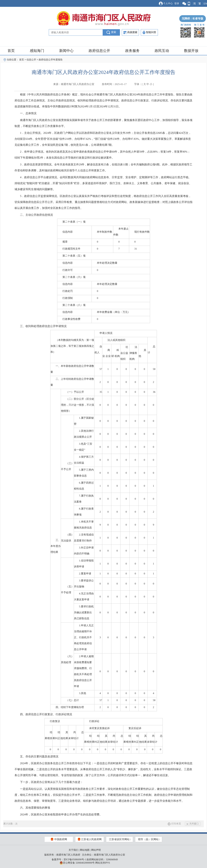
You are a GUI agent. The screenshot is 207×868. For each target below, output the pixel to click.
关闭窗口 (193, 824)
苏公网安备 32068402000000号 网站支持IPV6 (85, 863)
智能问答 (149, 32)
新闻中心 (66, 51)
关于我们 (73, 850)
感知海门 (37, 51)
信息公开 (31, 60)
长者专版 (197, 19)
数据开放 (191, 51)
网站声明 (96, 850)
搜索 (111, 32)
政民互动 (162, 51)
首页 (11, 51)
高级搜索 (130, 33)
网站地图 (85, 850)
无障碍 (186, 19)
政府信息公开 (99, 51)
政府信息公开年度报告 (51, 60)
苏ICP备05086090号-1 (75, 860)
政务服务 (132, 51)
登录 (177, 3)
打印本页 (174, 824)
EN (205, 4)
